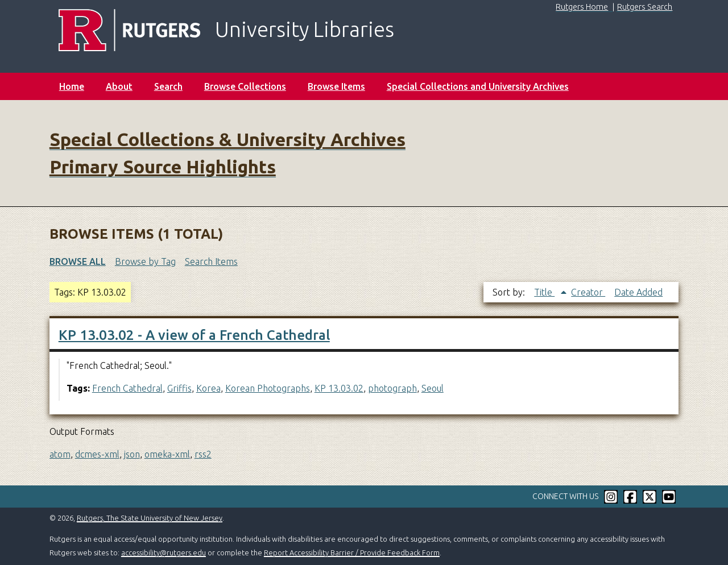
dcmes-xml (97, 454)
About (119, 86)
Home (72, 86)
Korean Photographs (268, 388)
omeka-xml (167, 454)
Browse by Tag (145, 261)
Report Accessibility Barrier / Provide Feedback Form (352, 552)
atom (60, 454)
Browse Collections (245, 86)
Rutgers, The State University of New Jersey (150, 518)
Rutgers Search (645, 7)
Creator (588, 292)
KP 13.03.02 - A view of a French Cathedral (194, 335)
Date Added (638, 292)
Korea (208, 388)
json (132, 454)
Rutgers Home (582, 7)
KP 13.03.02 (339, 388)
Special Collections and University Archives (478, 86)
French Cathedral (127, 388)
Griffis (179, 388)
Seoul (433, 388)
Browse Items (336, 86)
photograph (392, 388)
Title (544, 292)
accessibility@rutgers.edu (164, 552)
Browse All (78, 261)
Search (168, 86)
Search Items (211, 261)
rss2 (203, 454)
